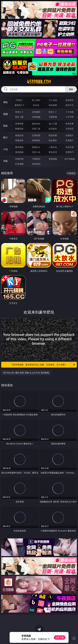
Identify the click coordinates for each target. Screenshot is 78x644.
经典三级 (36, 129)
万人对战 (53, 100)
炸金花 (36, 105)
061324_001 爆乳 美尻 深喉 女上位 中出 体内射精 (26, 373)
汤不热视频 (70, 159)
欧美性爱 (70, 124)
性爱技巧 (70, 152)
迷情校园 (19, 152)
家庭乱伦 (36, 147)
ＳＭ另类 (70, 117)
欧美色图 (53, 135)
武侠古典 (70, 147)
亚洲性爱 (19, 124)
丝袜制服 (36, 117)
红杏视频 (19, 164)
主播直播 (53, 117)
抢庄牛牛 (70, 105)
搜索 (71, 89)
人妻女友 (53, 147)
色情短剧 (36, 164)
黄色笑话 (53, 152)
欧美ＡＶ (53, 112)
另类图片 (70, 140)
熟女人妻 (19, 117)
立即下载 (60, 637)
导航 (5, 161)
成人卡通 (53, 124)
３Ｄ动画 (70, 112)
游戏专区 (70, 100)
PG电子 (19, 100)
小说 (5, 149)
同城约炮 (19, 159)
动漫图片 (70, 135)
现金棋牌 (53, 105)
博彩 (5, 102)
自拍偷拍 (36, 112)
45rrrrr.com (39, 82)
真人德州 (36, 100)
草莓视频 (53, 159)
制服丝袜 (19, 129)
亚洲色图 (36, 135)
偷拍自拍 (36, 124)
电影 (5, 126)
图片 (5, 137)
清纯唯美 (36, 140)
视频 (5, 114)
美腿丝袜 (19, 140)
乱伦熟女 (53, 129)
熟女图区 (53, 140)
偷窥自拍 (19, 135)
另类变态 (70, 129)
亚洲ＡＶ (19, 112)
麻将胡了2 (19, 105)
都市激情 (19, 147)
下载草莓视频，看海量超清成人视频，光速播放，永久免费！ (43, 365)
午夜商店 (36, 159)
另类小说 (36, 152)
